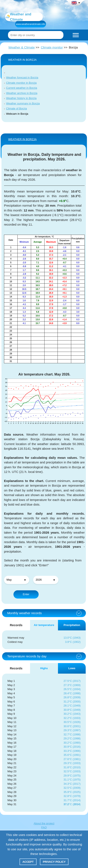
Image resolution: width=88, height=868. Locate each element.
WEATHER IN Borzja (22, 139)
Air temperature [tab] (44, 625)
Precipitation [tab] (72, 625)
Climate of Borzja (16, 108)
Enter (26, 594)
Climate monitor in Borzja (21, 83)
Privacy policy (54, 862)
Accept (28, 862)
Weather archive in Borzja (22, 93)
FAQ (44, 827)
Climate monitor (52, 47)
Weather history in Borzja (21, 98)
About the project (44, 823)
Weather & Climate (22, 47)
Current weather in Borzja (22, 88)
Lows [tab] (72, 668)
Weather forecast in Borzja (22, 77)
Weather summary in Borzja (23, 103)
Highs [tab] (44, 668)
